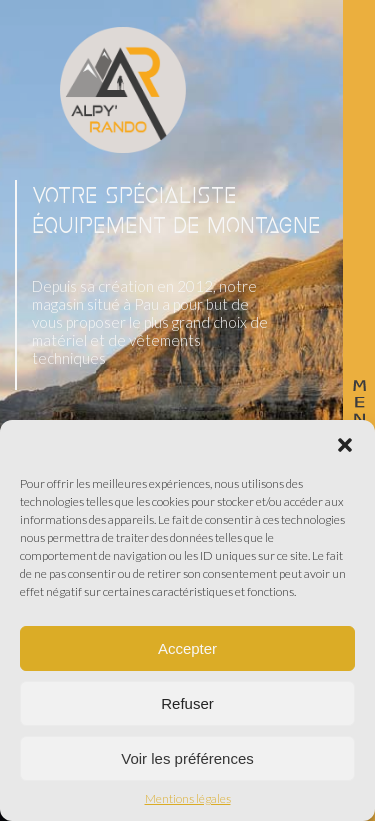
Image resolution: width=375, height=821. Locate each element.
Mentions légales (188, 799)
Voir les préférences (187, 758)
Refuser (187, 703)
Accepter (187, 648)
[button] (345, 446)
